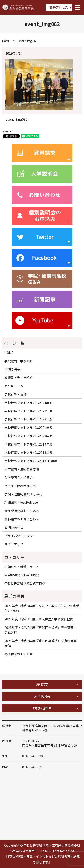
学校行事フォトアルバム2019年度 (28, 444)
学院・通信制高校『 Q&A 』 (24, 494)
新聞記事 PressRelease (21, 502)
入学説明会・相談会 (19, 477)
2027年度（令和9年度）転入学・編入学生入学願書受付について (42, 608)
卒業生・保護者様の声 (20, 486)
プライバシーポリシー (20, 536)
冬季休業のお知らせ (19, 654)
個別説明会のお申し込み (22, 511)
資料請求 (42, 684)
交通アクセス (59, 7)
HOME (6, 41)
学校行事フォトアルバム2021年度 (28, 428)
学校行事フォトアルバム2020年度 (28, 436)
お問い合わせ (14, 527)
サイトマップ (14, 544)
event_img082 (16, 119)
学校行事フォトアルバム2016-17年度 (31, 461)
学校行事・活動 (15, 394)
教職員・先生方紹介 (19, 377)
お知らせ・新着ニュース (22, 567)
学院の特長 (12, 369)
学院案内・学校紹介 (19, 361)
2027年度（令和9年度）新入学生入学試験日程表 (39, 619)
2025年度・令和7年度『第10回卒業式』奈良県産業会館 (41, 643)
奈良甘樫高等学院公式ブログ (25, 583)
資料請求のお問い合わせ (22, 519)
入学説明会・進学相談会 (22, 575)
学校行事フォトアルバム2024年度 (28, 403)
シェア (7, 132)
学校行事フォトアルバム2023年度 (28, 411)
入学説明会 (42, 696)
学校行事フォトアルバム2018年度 (28, 452)
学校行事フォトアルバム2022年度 (28, 419)
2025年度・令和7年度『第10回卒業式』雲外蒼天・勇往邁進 (41, 630)
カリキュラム (14, 386)
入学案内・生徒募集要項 (22, 469)
